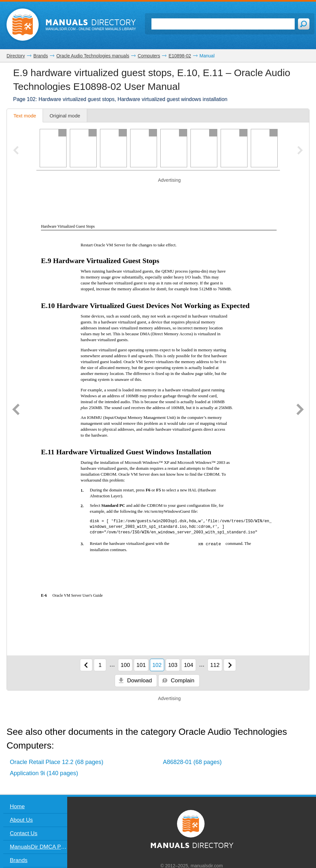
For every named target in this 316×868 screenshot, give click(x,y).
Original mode (65, 116)
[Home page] (23, 25)
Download (135, 681)
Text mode (25, 116)
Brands (19, 860)
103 (173, 665)
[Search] (223, 24)
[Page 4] (144, 148)
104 (188, 665)
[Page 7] (234, 148)
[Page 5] (174, 148)
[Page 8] (264, 148)
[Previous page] (16, 410)
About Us (21, 820)
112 (215, 665)
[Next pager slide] (300, 151)
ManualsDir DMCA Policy (39, 847)
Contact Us (24, 833)
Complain (178, 681)
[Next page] (300, 410)
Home (17, 806)
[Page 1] (53, 148)
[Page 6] (204, 148)
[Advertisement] (158, 192)
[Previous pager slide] (16, 151)
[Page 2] (83, 148)
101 (141, 665)
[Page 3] (113, 148)
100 (125, 665)
